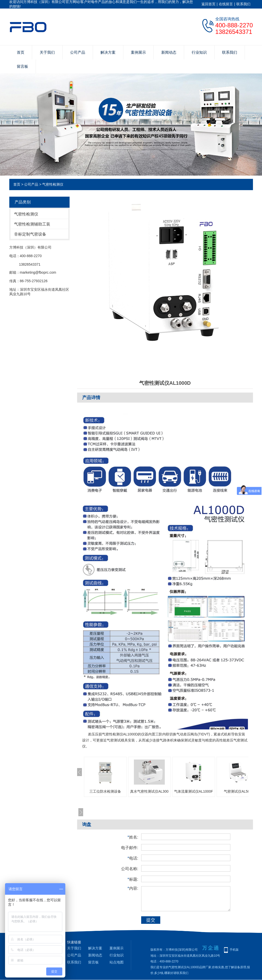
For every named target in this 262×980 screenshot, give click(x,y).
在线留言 (226, 4)
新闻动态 (169, 52)
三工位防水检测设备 (105, 791)
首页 (21, 52)
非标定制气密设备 (30, 234)
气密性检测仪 (53, 184)
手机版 (234, 950)
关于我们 (47, 52)
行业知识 (199, 52)
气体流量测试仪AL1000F (194, 791)
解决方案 (108, 52)
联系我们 (243, 4)
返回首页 (208, 4)
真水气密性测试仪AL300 (149, 791)
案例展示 (138, 52)
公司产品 (78, 52)
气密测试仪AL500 (238, 791)
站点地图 (117, 962)
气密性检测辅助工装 (32, 224)
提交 (151, 920)
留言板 (22, 66)
